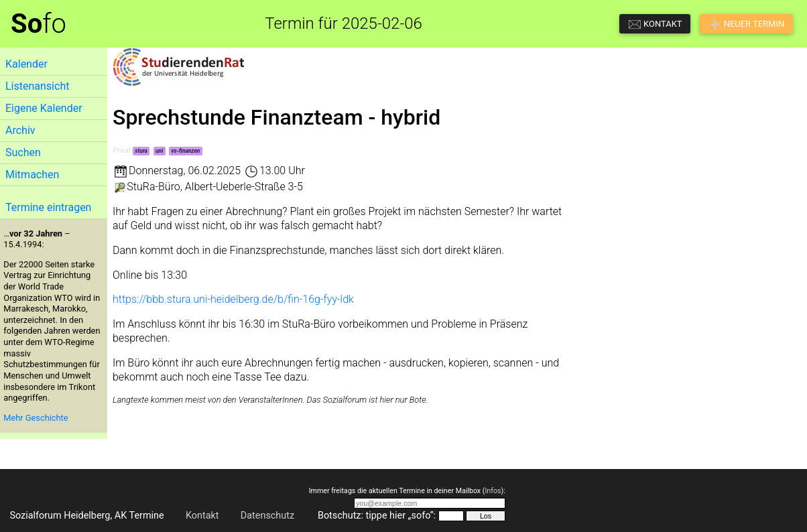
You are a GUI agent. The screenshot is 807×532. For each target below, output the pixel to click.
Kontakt (202, 516)
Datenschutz (267, 516)
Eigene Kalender (44, 108)
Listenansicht (37, 86)
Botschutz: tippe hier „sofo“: (377, 516)
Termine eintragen (48, 207)
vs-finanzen (185, 151)
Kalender (26, 64)
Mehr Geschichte (36, 418)
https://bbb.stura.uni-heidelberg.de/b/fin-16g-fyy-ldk (233, 299)
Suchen (23, 152)
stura (141, 151)
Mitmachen (32, 175)
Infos (493, 491)
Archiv (20, 130)
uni (159, 151)
